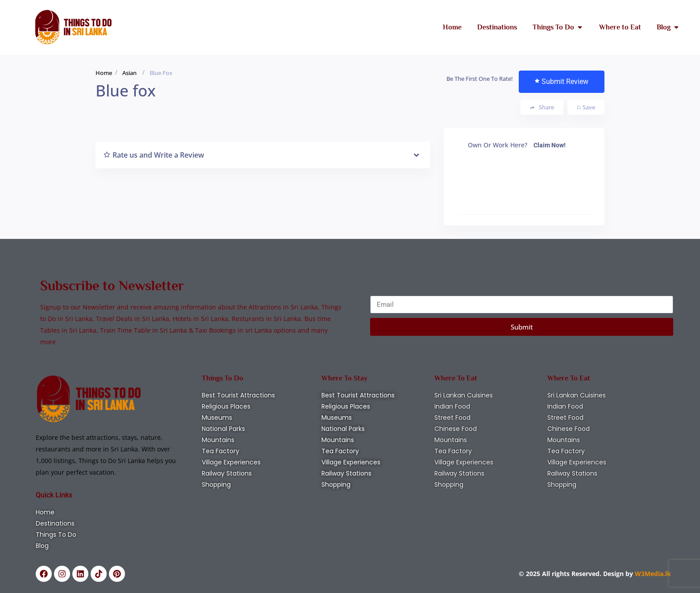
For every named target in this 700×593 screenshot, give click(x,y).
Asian (129, 73)
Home (104, 73)
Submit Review (562, 81)
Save (586, 107)
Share (542, 107)
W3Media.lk (652, 574)
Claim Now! (550, 145)
